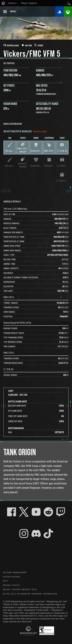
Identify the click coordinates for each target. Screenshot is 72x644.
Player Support (12, 577)
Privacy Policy (12, 585)
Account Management (15, 572)
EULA (5, 581)
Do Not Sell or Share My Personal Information (30, 594)
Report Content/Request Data (20, 589)
